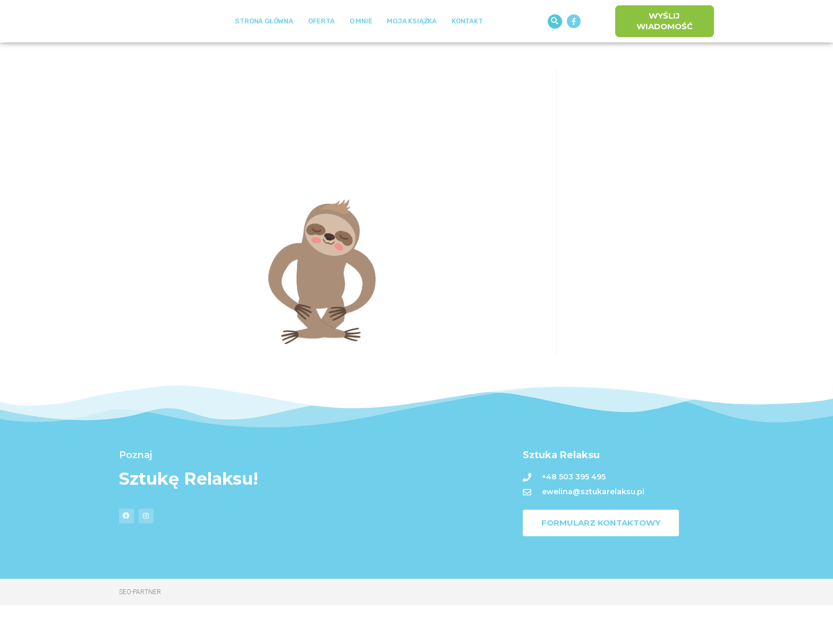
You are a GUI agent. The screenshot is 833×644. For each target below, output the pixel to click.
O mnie (361, 41)
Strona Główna (264, 41)
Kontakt (467, 41)
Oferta (321, 41)
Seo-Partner (140, 631)
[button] (555, 41)
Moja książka (412, 41)
